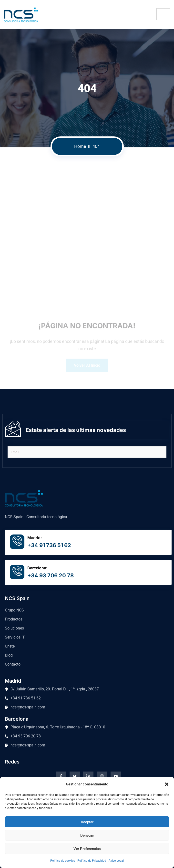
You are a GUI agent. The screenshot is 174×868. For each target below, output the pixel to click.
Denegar (87, 835)
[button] (167, 784)
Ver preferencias (87, 849)
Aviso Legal (116, 861)
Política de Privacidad (92, 861)
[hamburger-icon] (163, 14)
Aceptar (87, 822)
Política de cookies (63, 861)
